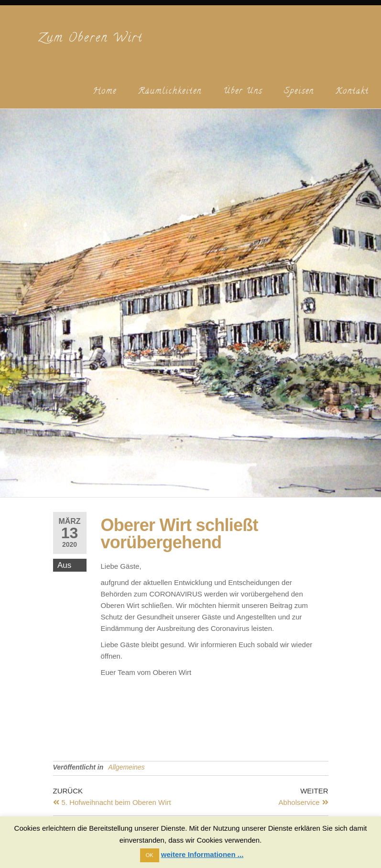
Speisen (299, 92)
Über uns (243, 92)
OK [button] (150, 855)
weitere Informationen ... (202, 854)
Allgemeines (126, 767)
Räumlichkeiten (170, 92)
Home (105, 92)
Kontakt (352, 92)
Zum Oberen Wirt (91, 39)
